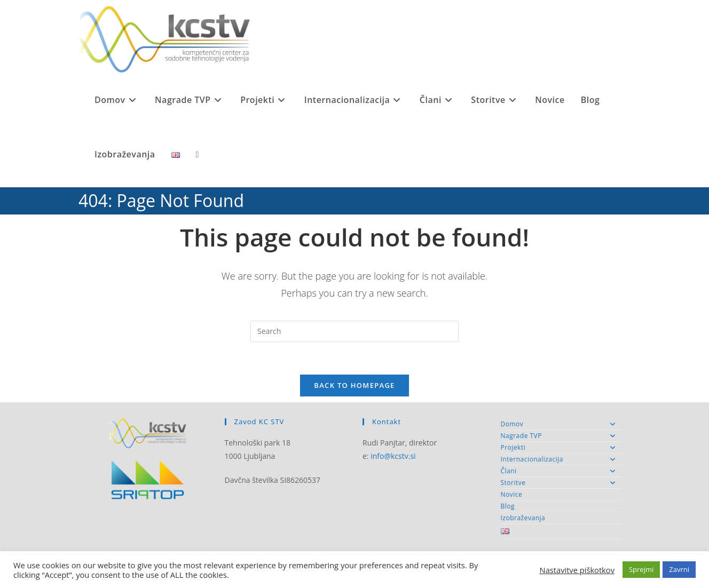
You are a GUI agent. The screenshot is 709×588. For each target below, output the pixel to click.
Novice (512, 494)
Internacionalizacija (562, 459)
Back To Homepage (354, 385)
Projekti (562, 447)
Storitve (562, 483)
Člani (562, 471)
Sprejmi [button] (641, 569)
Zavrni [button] (679, 569)
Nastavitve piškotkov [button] (577, 570)
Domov (562, 424)
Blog (508, 506)
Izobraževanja (523, 518)
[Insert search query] (354, 331)
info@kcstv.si (393, 456)
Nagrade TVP (562, 436)
